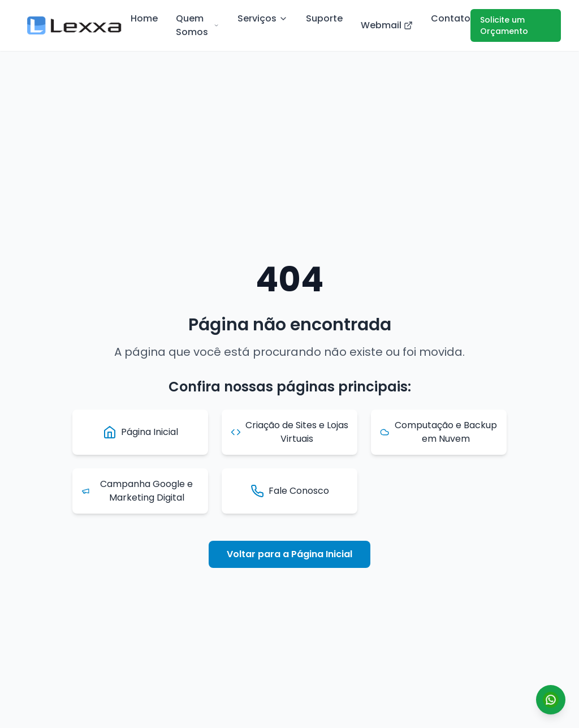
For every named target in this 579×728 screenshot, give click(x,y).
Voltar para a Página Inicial (289, 554)
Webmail (387, 25)
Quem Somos (198, 25)
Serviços (263, 18)
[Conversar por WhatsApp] (551, 700)
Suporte (324, 18)
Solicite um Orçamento (504, 25)
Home (144, 18)
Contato (451, 18)
